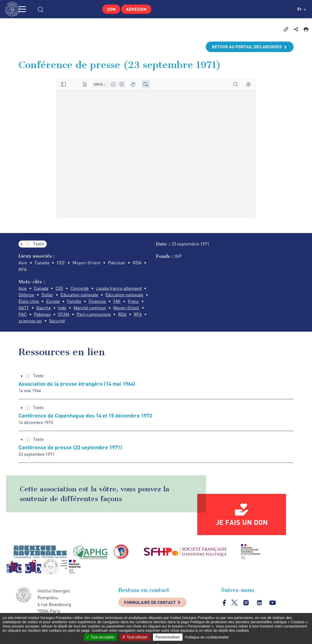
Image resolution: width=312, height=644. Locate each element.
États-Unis (76, 302)
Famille (124, 302)
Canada (42, 289)
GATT (83, 309)
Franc (65, 309)
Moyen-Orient (74, 316)
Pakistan (120, 316)
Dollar (49, 295)
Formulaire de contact (152, 606)
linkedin (260, 606)
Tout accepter (100, 637)
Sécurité (135, 322)
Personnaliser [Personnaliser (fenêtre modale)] (168, 637)
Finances (27, 309)
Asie (23, 289)
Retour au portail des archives (245, 47)
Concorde (82, 289)
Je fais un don (242, 525)
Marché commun (35, 316)
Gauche (104, 309)
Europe (102, 302)
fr (301, 9)
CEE (61, 289)
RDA (66, 322)
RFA (82, 322)
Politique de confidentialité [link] (207, 637)
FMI (48, 309)
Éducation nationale (82, 295)
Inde (123, 309)
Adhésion (138, 9)
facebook (224, 606)
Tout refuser (135, 637)
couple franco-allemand (123, 289)
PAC (100, 316)
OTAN (142, 316)
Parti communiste (36, 322)
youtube (273, 606)
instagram (246, 606)
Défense (27, 295)
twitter (235, 606)
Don (110, 9)
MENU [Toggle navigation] (29, 9)
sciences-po (106, 322)
